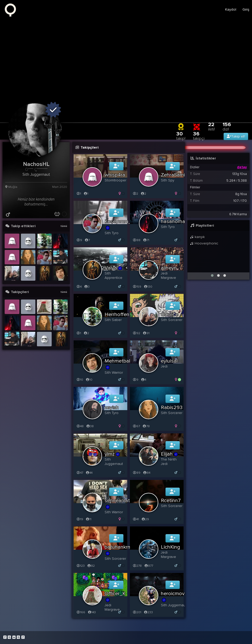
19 (80, 519)
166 (81, 612)
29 (145, 519)
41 (136, 519)
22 (211, 127)
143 (92, 612)
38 (90, 426)
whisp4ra (115, 175)
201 (137, 612)
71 (146, 240)
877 (149, 566)
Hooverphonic (204, 243)
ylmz (112, 454)
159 (137, 287)
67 (136, 426)
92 (136, 333)
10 (80, 380)
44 (89, 473)
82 (91, 566)
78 (146, 426)
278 (137, 566)
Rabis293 (172, 408)
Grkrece (170, 315)
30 (181, 136)
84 (147, 473)
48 (80, 426)
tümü (64, 226)
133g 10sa (240, 174)
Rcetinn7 (171, 501)
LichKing (171, 547)
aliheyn (169, 268)
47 (80, 473)
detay (242, 167)
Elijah (170, 454)
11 (88, 519)
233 (148, 612)
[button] (212, 275)
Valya (113, 268)
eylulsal (169, 361)
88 (136, 240)
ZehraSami (173, 175)
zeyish (112, 408)
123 (80, 566)
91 (146, 333)
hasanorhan (174, 221)
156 (227, 127)
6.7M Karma (238, 214)
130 (148, 287)
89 (136, 473)
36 (199, 136)
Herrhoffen (117, 315)
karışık (197, 237)
